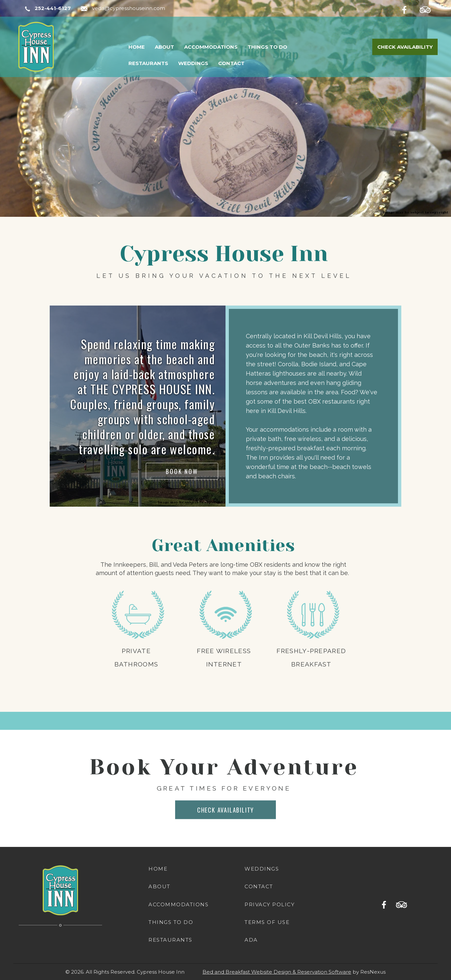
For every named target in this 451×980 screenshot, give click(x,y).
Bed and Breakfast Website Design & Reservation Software (277, 972)
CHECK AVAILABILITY (225, 810)
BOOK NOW (182, 471)
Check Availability (405, 47)
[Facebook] (410, 9)
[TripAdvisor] (429, 9)
